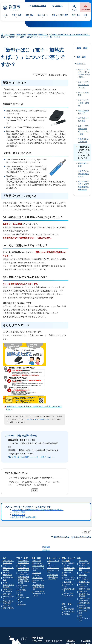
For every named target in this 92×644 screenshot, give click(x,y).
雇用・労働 (68, 533)
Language (59, 6)
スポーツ (52, 526)
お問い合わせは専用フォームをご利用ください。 (33, 457)
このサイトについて (86, 603)
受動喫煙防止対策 (83, 165)
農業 (65, 535)
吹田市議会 (83, 535)
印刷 (85, 502)
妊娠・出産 (22, 526)
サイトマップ (86, 610)
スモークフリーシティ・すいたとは (83, 85)
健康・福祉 (29, 15)
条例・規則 (83, 552)
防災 (65, 567)
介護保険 (36, 536)
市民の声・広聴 (84, 550)
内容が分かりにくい (34, 482)
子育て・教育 (17, 15)
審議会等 (82, 566)
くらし (5, 15)
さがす (74, 10)
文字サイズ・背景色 (39, 6)
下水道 (5, 543)
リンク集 (87, 616)
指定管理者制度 (84, 564)
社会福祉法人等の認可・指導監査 (39, 547)
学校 (20, 553)
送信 (35, 490)
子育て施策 (22, 551)
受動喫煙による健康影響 (83, 140)
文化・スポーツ (53, 519)
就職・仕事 (7, 555)
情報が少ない (25, 485)
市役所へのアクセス (70, 603)
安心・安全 (76, 15)
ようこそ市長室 (84, 533)
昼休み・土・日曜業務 (70, 619)
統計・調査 (83, 571)
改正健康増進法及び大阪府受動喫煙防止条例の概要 (83, 186)
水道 (4, 540)
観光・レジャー (54, 528)
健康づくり (44, 35)
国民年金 (6, 533)
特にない (15, 482)
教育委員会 (22, 565)
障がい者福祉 (38, 538)
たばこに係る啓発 (83, 94)
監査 (80, 576)
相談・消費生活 (8, 569)
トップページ (9, 35)
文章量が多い (43, 485)
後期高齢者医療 (8, 538)
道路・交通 (68, 542)
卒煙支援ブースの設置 (83, 120)
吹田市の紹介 (83, 521)
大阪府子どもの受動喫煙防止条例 (83, 174)
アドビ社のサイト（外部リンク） (37, 419)
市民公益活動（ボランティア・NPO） (53, 537)
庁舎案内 (71, 609)
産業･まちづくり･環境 (60, 15)
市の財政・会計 (84, 542)
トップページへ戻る (82, 507)
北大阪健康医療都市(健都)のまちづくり (39, 554)
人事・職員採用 (84, 569)
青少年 (20, 563)
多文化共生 (7, 566)
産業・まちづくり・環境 (69, 520)
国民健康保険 (7, 535)
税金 (4, 526)
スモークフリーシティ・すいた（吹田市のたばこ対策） (84, 73)
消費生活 (67, 575)
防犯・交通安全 (69, 570)
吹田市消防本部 (69, 572)
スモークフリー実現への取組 (83, 103)
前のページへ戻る (61, 507)
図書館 (20, 556)
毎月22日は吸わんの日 (83, 112)
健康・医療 (33, 35)
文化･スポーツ (43, 15)
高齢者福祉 (37, 533)
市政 (86, 15)
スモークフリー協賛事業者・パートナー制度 (83, 130)
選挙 (80, 574)
